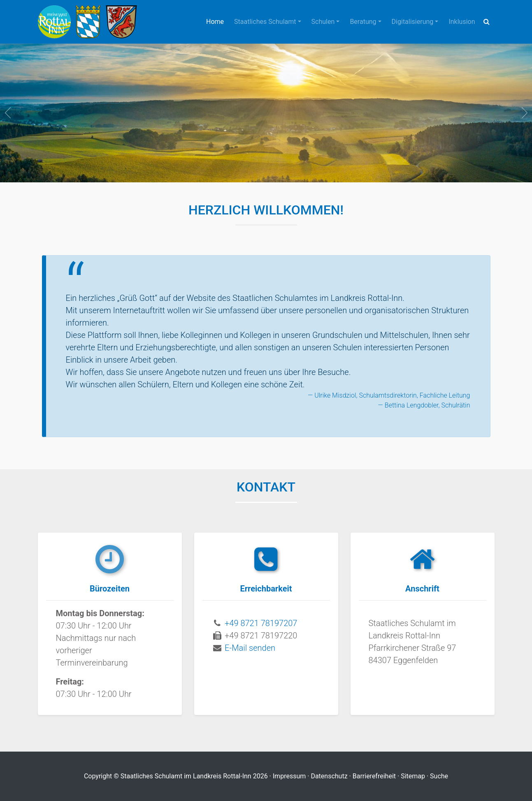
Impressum (289, 776)
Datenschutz (329, 776)
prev (8, 113)
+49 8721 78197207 (261, 623)
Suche (439, 776)
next (524, 113)
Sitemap (413, 776)
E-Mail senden (250, 648)
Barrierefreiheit (374, 776)
